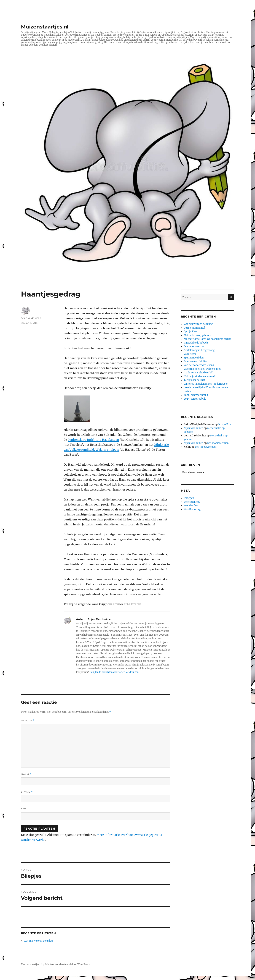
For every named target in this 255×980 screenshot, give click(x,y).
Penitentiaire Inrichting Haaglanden (93, 440)
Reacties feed (191, 506)
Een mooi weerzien (194, 346)
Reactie (28, 721)
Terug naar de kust (194, 380)
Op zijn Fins (190, 332)
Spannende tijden (194, 358)
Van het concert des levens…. (200, 365)
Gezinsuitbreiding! (194, 328)
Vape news (190, 354)
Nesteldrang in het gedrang (199, 350)
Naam (26, 774)
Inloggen (189, 498)
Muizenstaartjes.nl (45, 27)
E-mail (27, 792)
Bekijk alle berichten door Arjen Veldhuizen (114, 672)
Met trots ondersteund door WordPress (68, 964)
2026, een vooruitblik (196, 395)
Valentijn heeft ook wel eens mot (202, 369)
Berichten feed (192, 502)
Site (24, 809)
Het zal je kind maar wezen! (199, 376)
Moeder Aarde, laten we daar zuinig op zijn (208, 339)
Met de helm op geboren (197, 335)
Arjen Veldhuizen (31, 318)
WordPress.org (192, 509)
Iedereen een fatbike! (196, 361)
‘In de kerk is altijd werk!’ (198, 373)
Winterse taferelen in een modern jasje (206, 384)
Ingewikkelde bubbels (196, 343)
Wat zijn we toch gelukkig (38, 941)
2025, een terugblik (195, 399)
